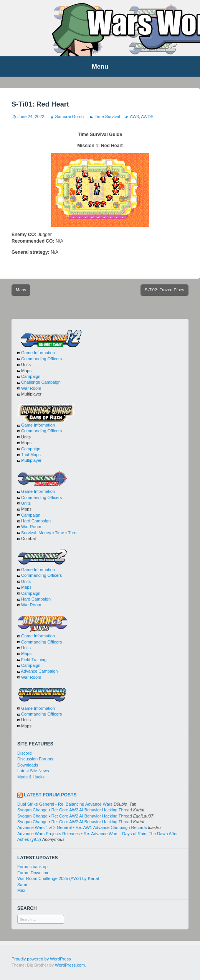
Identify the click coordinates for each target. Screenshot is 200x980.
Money (45, 533)
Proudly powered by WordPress (41, 959)
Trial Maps (31, 455)
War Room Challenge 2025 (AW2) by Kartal (58, 878)
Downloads (28, 765)
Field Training (34, 660)
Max (21, 890)
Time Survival (107, 117)
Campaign (31, 376)
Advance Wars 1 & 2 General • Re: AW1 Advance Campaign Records (82, 827)
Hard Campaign (36, 521)
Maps (21, 290)
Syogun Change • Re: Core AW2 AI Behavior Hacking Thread (75, 810)
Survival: (29, 533)
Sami (22, 885)
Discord (24, 753)
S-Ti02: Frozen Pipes (164, 290)
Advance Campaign (39, 671)
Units (26, 503)
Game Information (38, 353)
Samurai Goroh (70, 117)
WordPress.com (70, 965)
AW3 (134, 117)
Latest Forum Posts (50, 795)
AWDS (147, 117)
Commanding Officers (41, 359)
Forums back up (32, 867)
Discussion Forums (35, 759)
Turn (72, 533)
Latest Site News (33, 771)
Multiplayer (31, 460)
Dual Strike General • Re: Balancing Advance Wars (65, 804)
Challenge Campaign (41, 382)
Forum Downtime (33, 873)
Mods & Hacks (31, 777)
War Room (31, 388)
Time (60, 533)
